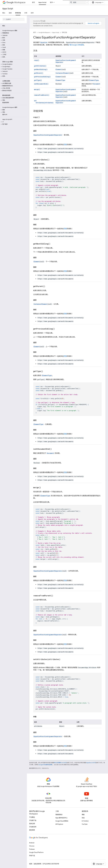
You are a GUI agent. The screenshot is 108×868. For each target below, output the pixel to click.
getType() (38, 80)
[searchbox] (13, 19)
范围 (65, 145)
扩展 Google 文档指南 (76, 45)
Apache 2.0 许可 (91, 763)
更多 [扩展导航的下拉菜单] (51, 2)
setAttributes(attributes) (44, 102)
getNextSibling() (41, 69)
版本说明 (32, 824)
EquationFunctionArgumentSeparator (48, 135)
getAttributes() (40, 66)
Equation (44, 42)
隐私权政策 (37, 864)
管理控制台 (59, 815)
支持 (32, 13)
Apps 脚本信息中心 (61, 818)
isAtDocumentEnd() (41, 84)
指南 (10, 13)
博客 (83, 815)
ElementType (60, 80)
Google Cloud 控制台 (62, 821)
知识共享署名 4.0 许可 (60, 763)
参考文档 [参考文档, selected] (18, 13)
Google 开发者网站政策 (45, 765)
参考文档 (64, 32)
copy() (37, 60)
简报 (83, 818)
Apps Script (8, 9)
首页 (33, 2)
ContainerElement (62, 73)
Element (59, 69)
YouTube (85, 824)
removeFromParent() (42, 95)
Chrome (32, 846)
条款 (31, 864)
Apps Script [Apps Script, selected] (42, 2)
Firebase (32, 849)
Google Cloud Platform (36, 852)
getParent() (39, 73)
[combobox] (79, 2)
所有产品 (32, 856)
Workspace (16, 2)
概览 (4, 13)
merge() (37, 89)
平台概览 (32, 817)
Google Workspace (44, 32)
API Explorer (59, 824)
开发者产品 (33, 820)
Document (97, 84)
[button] (13, 33)
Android (32, 843)
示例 (26, 13)
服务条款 (32, 830)
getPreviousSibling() (42, 77)
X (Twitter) (85, 821)
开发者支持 (33, 827)
